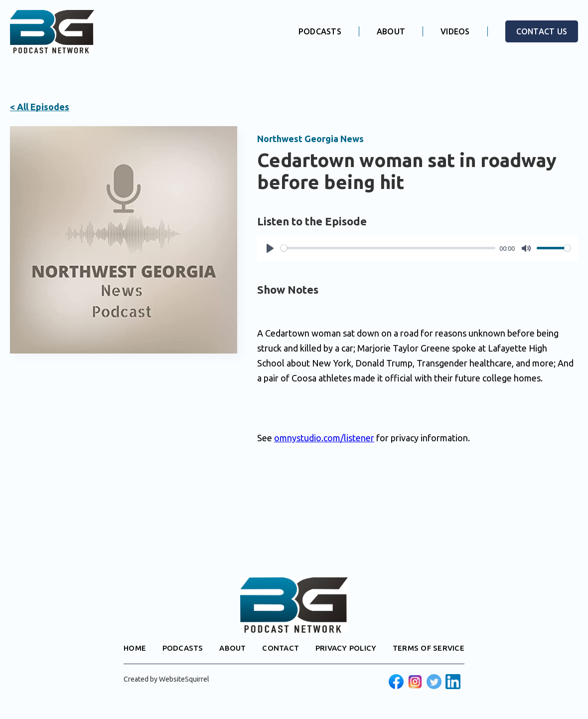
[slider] (388, 248)
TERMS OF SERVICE (429, 648)
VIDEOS (455, 31)
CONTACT (281, 648)
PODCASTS (320, 31)
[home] (52, 32)
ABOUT (391, 31)
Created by (166, 679)
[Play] (270, 248)
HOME (135, 648)
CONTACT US (542, 31)
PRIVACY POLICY (346, 648)
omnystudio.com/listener (324, 438)
